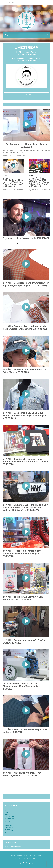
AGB (32, 855)
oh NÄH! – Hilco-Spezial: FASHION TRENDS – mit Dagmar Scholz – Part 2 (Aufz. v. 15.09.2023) (39, 182)
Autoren (11, 2)
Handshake (8, 825)
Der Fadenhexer (10, 822)
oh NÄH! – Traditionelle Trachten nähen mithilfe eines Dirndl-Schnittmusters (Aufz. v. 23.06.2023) (26, 462)
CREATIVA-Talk (10, 818)
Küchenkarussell (10, 827)
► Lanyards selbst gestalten (13, 846)
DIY (6, 824)
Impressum (38, 855)
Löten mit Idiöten (10, 831)
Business (8, 815)
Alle (6, 809)
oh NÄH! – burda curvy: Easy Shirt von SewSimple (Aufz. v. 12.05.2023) (23, 598)
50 (16, 784)
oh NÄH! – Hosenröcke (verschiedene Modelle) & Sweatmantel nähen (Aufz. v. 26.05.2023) (23, 553)
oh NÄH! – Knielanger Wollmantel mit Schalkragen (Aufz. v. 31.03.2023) (22, 774)
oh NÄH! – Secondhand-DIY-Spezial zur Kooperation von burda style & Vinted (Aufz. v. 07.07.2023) (25, 416)
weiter (22, 784)
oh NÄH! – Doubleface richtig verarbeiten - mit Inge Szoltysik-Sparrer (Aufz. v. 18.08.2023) (26, 284)
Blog (6, 813)
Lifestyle (7, 829)
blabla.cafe (8, 156)
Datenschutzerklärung (23, 855)
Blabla (7, 811)
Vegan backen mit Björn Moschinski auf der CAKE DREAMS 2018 (26, 239)
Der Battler (8, 820)
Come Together (9, 816)
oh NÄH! (32, 176)
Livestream (26, 95)
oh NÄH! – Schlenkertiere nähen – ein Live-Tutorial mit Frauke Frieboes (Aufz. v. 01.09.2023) (13, 182)
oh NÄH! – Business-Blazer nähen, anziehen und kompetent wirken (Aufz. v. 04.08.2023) (25, 328)
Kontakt (5, 2)
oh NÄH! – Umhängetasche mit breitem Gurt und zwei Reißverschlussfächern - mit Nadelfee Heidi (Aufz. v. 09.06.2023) (25, 508)
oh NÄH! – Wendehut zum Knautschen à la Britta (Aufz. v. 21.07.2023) (25, 371)
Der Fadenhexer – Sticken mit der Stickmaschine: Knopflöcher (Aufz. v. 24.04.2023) (22, 686)
